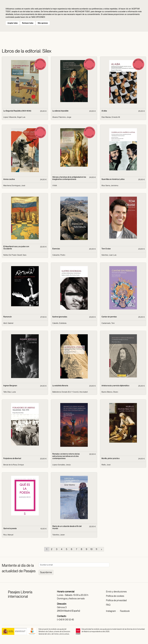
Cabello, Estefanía (59, 323)
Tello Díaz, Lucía (10, 392)
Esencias (56, 249)
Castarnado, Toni (108, 323)
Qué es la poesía (10, 528)
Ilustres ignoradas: (60, 317)
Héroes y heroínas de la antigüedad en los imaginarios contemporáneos (69, 178)
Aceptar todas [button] (13, 23)
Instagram (111, 611)
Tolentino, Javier (59, 535)
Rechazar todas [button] (28, 23)
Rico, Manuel (8, 535)
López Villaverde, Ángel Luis (14, 117)
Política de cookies (115, 596)
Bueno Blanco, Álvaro (110, 392)
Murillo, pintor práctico (111, 458)
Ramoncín (8, 317)
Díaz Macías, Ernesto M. (111, 117)
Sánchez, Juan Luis (109, 255)
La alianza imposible (60, 111)
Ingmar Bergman (10, 386)
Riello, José (106, 465)
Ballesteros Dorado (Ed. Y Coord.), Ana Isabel (70, 392)
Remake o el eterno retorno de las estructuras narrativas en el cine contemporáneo (66, 456)
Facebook (125, 611)
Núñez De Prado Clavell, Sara (15, 255)
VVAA (55, 185)
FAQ (108, 605)
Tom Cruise (106, 249)
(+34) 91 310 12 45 (65, 620)
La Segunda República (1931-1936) (17, 111)
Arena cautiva (9, 179)
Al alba (104, 111)
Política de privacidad (116, 600)
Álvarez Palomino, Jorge (62, 117)
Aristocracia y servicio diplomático (115, 386)
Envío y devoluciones (116, 592)
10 (91, 549)
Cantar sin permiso (109, 317)
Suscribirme (46, 572)
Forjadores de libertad (12, 458)
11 (96, 549)
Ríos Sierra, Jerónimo (110, 185)
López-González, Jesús (62, 465)
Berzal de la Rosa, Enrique (14, 465)
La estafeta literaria (60, 386)
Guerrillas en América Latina (113, 179)
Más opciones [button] (43, 23)
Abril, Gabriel (8, 323)
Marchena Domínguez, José (14, 185)
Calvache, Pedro (59, 255)
